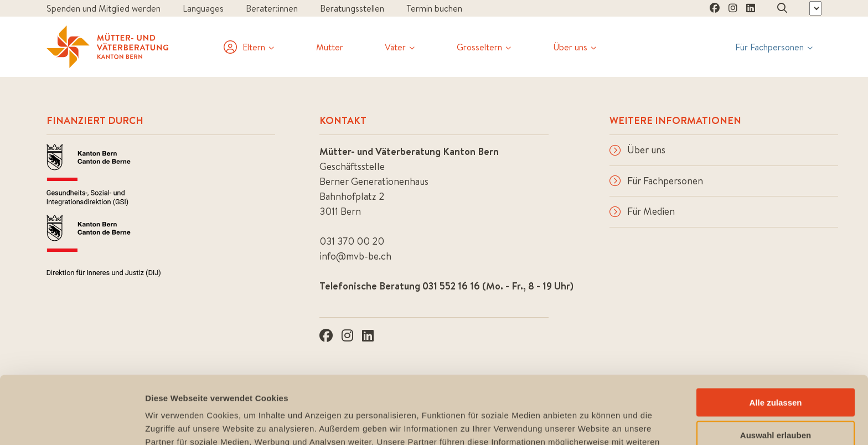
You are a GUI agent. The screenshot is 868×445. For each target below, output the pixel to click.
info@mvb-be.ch (355, 256)
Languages (203, 8)
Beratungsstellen (352, 8)
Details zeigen (589, 423)
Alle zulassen (775, 335)
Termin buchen (434, 8)
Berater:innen (272, 8)
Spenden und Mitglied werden (104, 8)
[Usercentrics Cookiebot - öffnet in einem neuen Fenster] (72, 423)
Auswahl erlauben (776, 367)
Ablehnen (776, 399)
